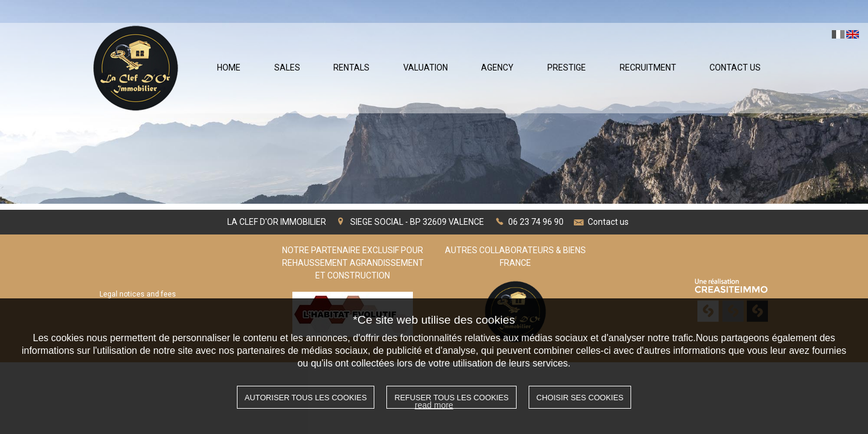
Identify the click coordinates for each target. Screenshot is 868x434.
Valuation (426, 68)
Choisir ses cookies (580, 398)
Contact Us (735, 68)
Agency (497, 68)
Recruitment (648, 68)
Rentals (351, 68)
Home (229, 68)
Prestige (567, 68)
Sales (287, 68)
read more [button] (434, 405)
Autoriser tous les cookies (306, 398)
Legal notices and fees (138, 294)
